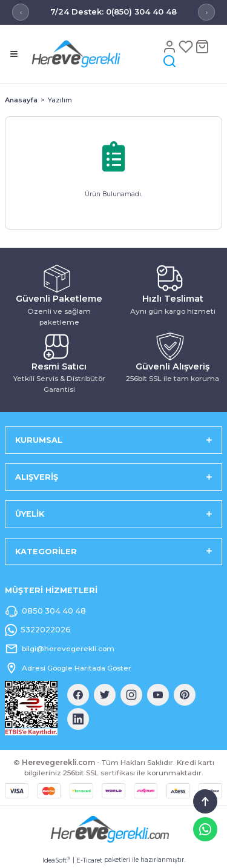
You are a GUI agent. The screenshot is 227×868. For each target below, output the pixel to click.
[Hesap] (170, 46)
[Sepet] (202, 46)
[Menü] (14, 54)
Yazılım (60, 100)
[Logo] (94, 54)
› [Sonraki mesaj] (207, 12)
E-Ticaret (89, 860)
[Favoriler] (187, 46)
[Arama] (169, 61)
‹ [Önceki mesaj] (21, 12)
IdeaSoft (56, 860)
